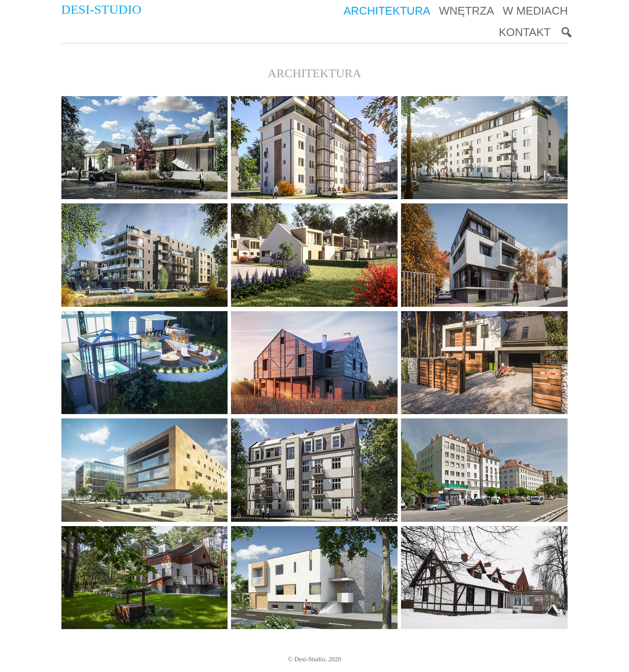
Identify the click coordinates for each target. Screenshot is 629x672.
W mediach (535, 11)
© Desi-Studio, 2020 (314, 659)
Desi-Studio (102, 9)
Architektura (387, 11)
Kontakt (525, 32)
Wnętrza (466, 11)
